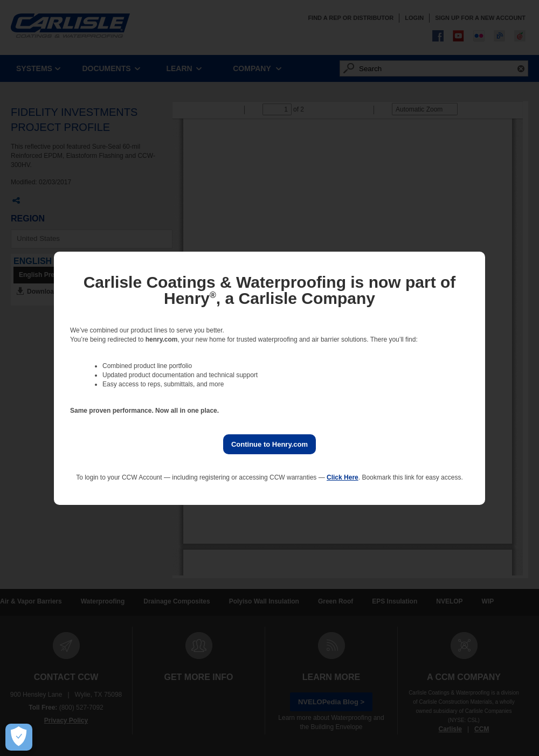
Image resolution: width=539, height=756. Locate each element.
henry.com (162, 339)
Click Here (343, 477)
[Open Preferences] (19, 737)
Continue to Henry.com (269, 444)
